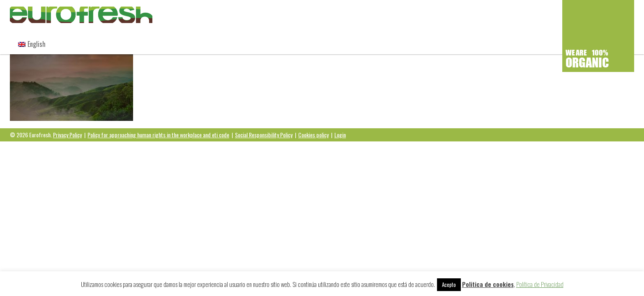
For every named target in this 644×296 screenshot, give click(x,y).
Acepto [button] (449, 284)
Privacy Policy (67, 135)
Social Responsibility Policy (264, 135)
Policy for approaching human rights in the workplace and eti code (158, 135)
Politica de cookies (488, 284)
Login (340, 135)
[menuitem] (32, 44)
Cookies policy (313, 135)
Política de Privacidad (540, 284)
